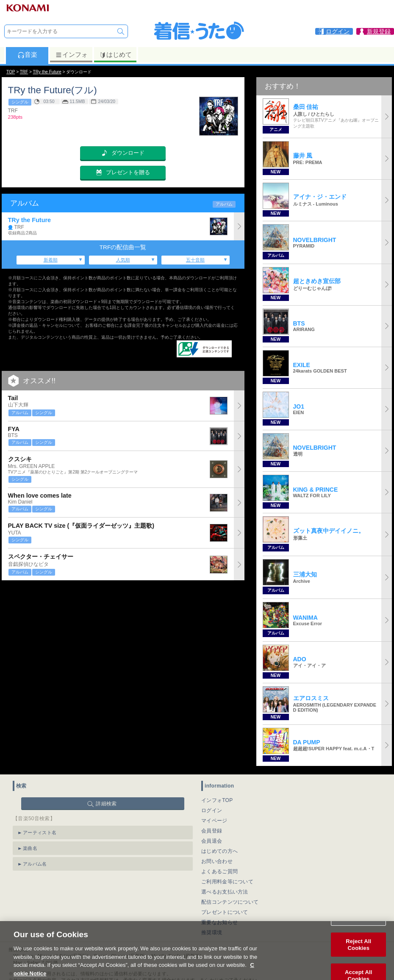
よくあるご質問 (219, 871)
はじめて (115, 55)
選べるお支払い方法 (225, 892)
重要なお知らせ (219, 922)
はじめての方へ (219, 851)
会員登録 (212, 831)
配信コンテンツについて (230, 902)
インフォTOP (217, 800)
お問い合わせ (217, 861)
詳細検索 (106, 804)
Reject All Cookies (358, 955)
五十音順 (195, 260)
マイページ (214, 821)
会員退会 (212, 841)
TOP (11, 72)
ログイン (212, 810)
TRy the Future (47, 72)
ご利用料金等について (227, 882)
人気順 (123, 260)
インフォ (71, 55)
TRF (24, 72)
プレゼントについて (225, 912)
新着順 (51, 260)
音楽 (27, 55)
